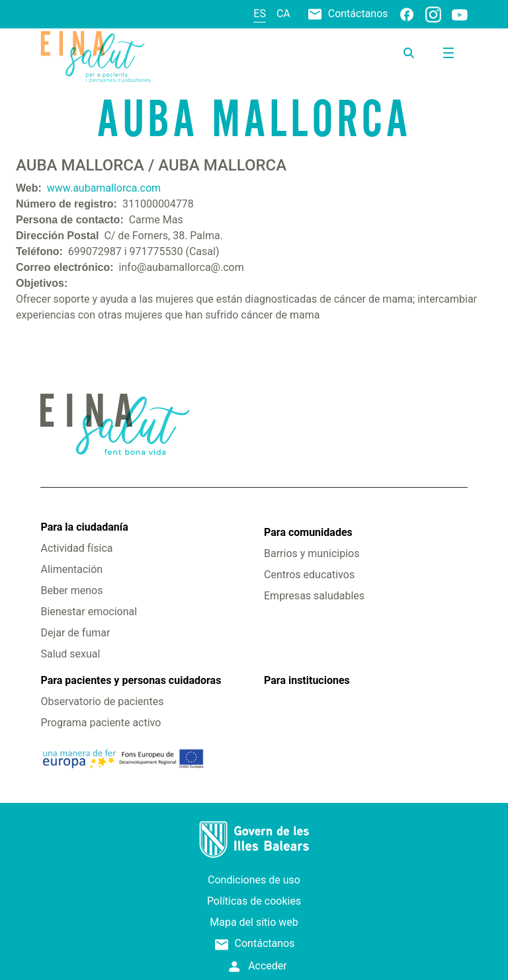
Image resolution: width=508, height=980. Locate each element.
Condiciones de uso (254, 880)
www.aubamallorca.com (104, 188)
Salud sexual (70, 654)
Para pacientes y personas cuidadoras (131, 680)
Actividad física (76, 548)
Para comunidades (308, 532)
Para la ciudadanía (84, 527)
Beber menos (71, 590)
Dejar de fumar (75, 633)
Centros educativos (309, 575)
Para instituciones (307, 680)
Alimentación (71, 569)
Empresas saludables (314, 596)
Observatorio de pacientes (102, 701)
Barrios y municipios (312, 553)
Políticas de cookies (254, 901)
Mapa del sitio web (254, 922)
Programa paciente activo (101, 723)
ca (283, 14)
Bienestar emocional (89, 612)
